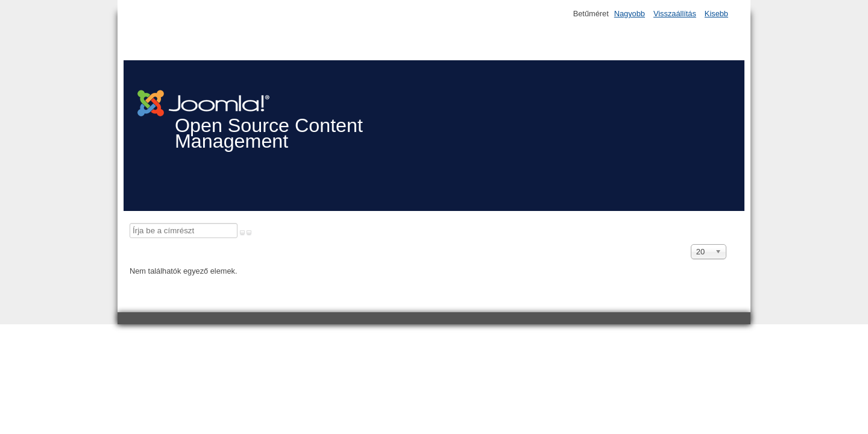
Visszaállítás (675, 14)
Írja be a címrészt (130, 223)
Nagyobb (630, 14)
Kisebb (716, 14)
